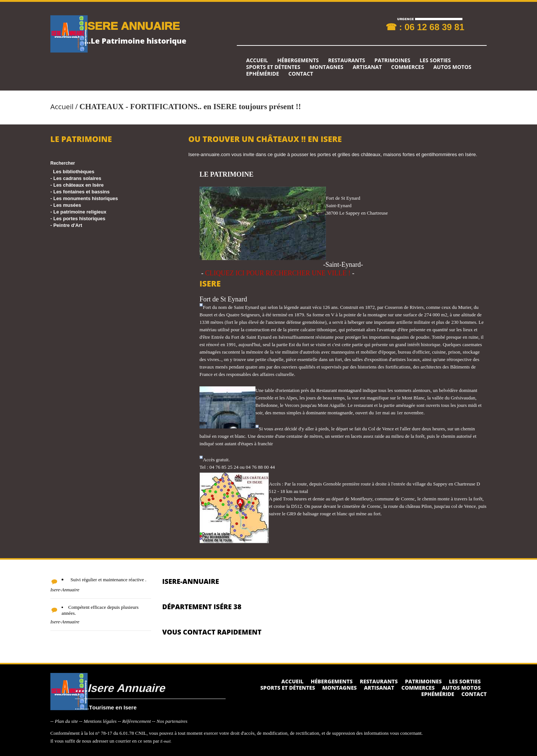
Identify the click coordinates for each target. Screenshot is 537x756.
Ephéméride (263, 74)
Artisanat (367, 67)
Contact (301, 74)
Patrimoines (392, 60)
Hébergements (298, 60)
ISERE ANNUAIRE (132, 26)
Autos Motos (452, 67)
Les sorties (435, 60)
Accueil (257, 60)
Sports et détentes (273, 67)
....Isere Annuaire (120, 688)
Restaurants (347, 60)
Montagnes (326, 67)
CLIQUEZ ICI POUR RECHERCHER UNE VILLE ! (278, 273)
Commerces (408, 67)
